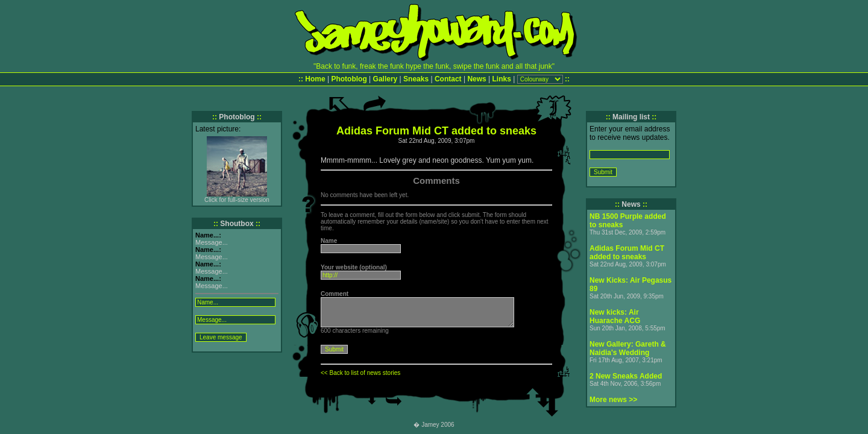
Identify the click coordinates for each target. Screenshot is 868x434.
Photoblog (349, 79)
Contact (448, 79)
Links (502, 79)
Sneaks (416, 79)
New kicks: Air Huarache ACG (615, 316)
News (476, 79)
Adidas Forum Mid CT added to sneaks (627, 253)
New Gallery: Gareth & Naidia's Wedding (628, 348)
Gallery (385, 79)
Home (315, 79)
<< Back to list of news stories (360, 373)
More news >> (613, 400)
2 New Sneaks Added (626, 376)
